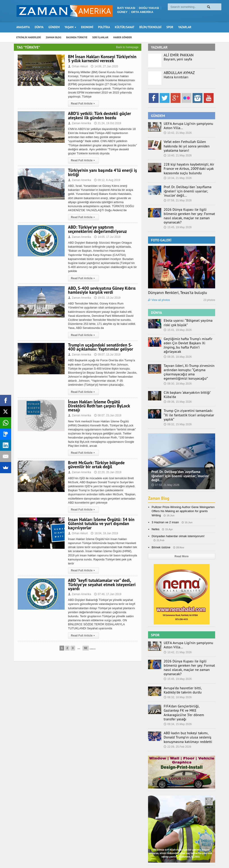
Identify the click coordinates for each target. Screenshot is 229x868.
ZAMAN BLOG (54, 37)
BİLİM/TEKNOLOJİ (150, 27)
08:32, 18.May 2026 (177, 668)
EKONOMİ (87, 27)
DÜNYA (39, 27)
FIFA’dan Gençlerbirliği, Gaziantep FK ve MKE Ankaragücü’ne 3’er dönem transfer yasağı (188, 681)
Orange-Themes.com (39, 858)
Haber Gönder (169, 852)
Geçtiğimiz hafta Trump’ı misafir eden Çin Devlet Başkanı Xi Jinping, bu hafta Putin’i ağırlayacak (189, 331)
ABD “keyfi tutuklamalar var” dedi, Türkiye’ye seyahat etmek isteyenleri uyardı (101, 580)
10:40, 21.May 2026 (177, 150)
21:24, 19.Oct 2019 (107, 123)
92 (80, 644)
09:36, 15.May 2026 (177, 384)
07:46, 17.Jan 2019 (107, 590)
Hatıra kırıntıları (174, 77)
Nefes (155, 506)
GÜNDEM (54, 27)
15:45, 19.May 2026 (177, 216)
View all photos (159, 289)
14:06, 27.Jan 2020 (104, 66)
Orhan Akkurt (78, 66)
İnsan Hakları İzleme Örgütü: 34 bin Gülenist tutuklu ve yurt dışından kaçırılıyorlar (100, 519)
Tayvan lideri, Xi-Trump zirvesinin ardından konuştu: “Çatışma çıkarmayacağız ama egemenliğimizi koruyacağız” (188, 355)
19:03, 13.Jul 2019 (106, 298)
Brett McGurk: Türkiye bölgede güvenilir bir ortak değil (95, 461)
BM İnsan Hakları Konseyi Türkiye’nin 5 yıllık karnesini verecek (101, 59)
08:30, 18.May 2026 (177, 366)
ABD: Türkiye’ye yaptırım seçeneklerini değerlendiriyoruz (103, 229)
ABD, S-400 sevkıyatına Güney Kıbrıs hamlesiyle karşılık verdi (101, 290)
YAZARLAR (185, 27)
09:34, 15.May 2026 (177, 690)
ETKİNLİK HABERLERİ (29, 37)
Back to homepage (127, 47)
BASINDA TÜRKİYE (77, 37)
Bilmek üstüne (161, 524)
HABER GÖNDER (123, 37)
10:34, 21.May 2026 (177, 172)
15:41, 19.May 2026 (177, 318)
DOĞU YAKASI (149, 8)
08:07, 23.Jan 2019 (107, 411)
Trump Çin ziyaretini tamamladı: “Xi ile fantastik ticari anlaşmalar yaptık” (189, 394)
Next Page (93, 644)
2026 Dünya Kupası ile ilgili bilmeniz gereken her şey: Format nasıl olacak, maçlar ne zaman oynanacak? (188, 207)
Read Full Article (83, 104)
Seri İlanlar (148, 852)
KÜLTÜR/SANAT (125, 27)
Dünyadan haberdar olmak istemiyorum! (177, 513)
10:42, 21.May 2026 (177, 132)
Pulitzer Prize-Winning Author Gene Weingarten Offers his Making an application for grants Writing (182, 488)
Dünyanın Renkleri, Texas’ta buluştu (177, 281)
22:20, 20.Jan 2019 (107, 468)
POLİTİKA (104, 27)
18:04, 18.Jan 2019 (104, 529)
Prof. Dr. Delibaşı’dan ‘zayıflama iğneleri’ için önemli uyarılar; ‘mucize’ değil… (188, 185)
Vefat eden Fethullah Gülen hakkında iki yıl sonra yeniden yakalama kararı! (188, 143)
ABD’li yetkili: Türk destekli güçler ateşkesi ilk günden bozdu (99, 115)
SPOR (170, 27)
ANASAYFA (23, 27)
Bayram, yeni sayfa (176, 59)
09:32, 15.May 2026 (177, 401)
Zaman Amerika (79, 123)
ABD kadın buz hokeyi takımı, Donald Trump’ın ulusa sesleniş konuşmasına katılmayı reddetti (188, 703)
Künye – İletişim (193, 852)
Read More (181, 533)
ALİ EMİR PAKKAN (178, 55)
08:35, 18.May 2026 (177, 340)
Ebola (211, 852)
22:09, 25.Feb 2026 (177, 712)
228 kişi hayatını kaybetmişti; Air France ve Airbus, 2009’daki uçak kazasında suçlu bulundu (186, 163)
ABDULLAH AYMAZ (179, 73)
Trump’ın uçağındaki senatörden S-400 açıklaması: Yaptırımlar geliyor (100, 347)
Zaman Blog (159, 475)
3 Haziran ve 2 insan (165, 499)
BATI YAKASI (126, 8)
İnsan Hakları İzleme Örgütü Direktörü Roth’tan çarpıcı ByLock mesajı (102, 404)
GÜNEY (122, 12)
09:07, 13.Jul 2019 (106, 355)
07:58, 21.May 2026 (177, 194)
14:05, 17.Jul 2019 (106, 237)
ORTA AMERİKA (142, 12)
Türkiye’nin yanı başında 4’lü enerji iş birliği (101, 172)
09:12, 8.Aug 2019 (106, 180)
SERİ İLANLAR (100, 37)
